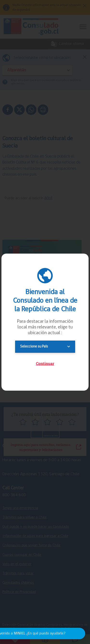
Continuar (45, 363)
